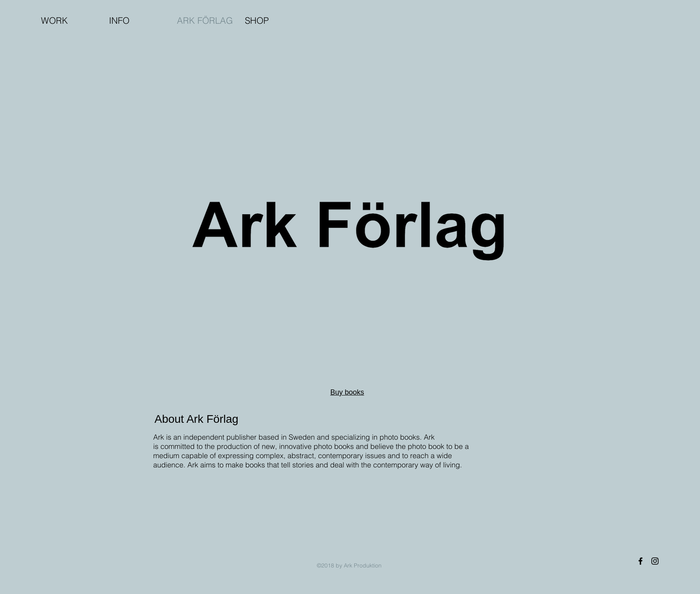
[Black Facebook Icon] (640, 561)
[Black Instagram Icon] (655, 561)
